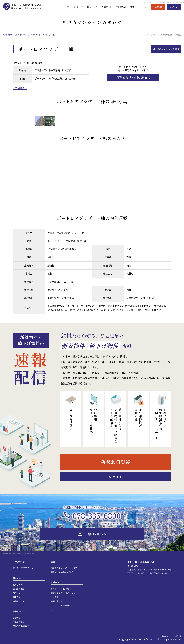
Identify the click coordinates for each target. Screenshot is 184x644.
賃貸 (132, 7)
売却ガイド (105, 7)
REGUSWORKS (176, 636)
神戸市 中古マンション (10, 35)
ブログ (54, 610)
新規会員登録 (19, 589)
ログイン (17, 593)
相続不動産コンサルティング (63, 593)
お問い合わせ (57, 601)
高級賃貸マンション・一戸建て (64, 568)
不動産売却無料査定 (21, 626)
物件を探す (74, 7)
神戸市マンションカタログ (28, 35)
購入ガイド (89, 7)
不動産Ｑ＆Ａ (19, 601)
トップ (61, 7)
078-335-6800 (97, 516)
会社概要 (142, 7)
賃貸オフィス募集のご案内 (62, 572)
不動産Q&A (120, 7)
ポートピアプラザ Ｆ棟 (47, 35)
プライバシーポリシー (60, 605)
